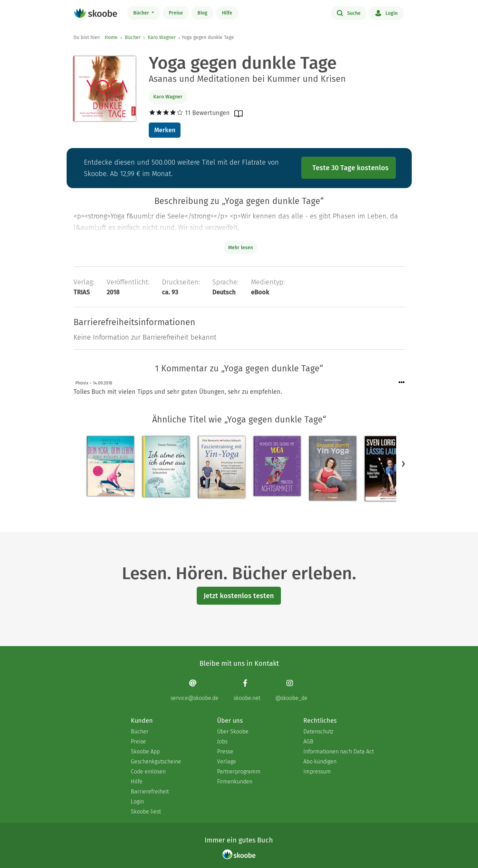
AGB (308, 742)
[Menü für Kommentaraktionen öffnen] (402, 383)
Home (111, 37)
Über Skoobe (233, 732)
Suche (349, 13)
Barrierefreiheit (150, 792)
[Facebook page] (247, 690)
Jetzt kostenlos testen (239, 596)
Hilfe (227, 13)
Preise (176, 13)
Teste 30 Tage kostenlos (350, 168)
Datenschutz (318, 732)
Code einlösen (148, 772)
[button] (403, 464)
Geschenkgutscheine (156, 762)
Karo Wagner (162, 37)
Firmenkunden (235, 782)
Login (386, 13)
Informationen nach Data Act (339, 752)
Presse (225, 752)
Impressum (317, 772)
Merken (165, 130)
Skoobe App (145, 752)
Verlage (227, 762)
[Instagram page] (291, 690)
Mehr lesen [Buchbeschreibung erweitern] (241, 248)
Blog (202, 13)
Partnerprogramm (239, 772)
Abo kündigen (320, 762)
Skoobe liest (146, 812)
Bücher (142, 13)
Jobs (222, 742)
